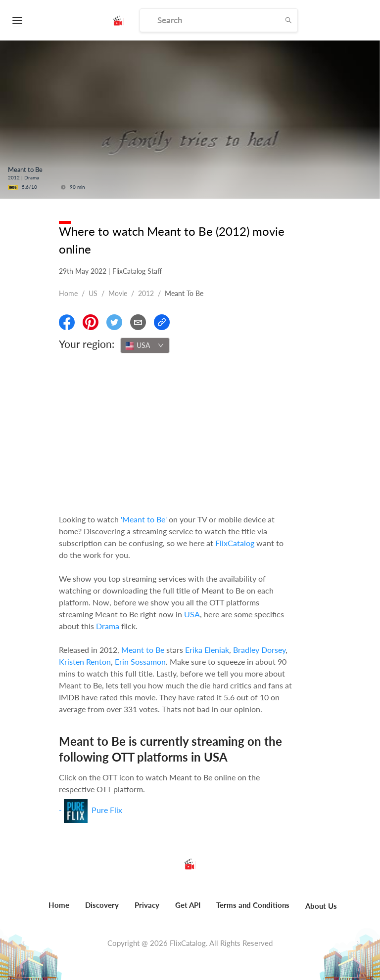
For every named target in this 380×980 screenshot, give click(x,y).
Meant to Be (143, 650)
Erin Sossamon (140, 661)
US (93, 293)
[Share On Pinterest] (91, 322)
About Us (321, 906)
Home (68, 293)
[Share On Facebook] (67, 322)
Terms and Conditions (253, 905)
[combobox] (145, 345)
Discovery (102, 905)
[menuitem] (59, 910)
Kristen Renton (85, 661)
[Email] (138, 322)
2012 (146, 293)
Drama (108, 626)
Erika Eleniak (207, 650)
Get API (188, 905)
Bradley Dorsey (259, 650)
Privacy (147, 905)
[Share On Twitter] (114, 322)
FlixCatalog (235, 543)
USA (192, 614)
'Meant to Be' (144, 519)
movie (118, 293)
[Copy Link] (162, 322)
